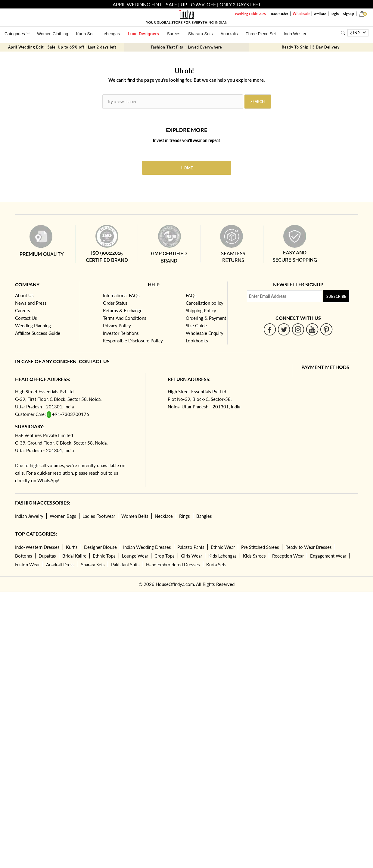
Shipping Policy (201, 310)
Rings (185, 516)
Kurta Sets (216, 565)
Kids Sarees (254, 556)
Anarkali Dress (60, 565)
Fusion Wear (27, 565)
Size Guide (196, 325)
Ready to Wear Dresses (309, 547)
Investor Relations (121, 333)
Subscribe (336, 296)
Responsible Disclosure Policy (133, 341)
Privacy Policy (117, 325)
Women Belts (135, 516)
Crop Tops (165, 556)
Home (187, 168)
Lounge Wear (135, 556)
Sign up (349, 14)
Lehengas (111, 34)
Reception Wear (288, 556)
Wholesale (301, 14)
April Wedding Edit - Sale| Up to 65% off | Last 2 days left (62, 47)
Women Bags (63, 516)
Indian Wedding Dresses (147, 547)
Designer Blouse (100, 547)
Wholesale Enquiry (205, 333)
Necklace (164, 516)
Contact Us (26, 318)
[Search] (343, 33)
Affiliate (320, 14)
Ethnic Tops (104, 556)
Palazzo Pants (191, 547)
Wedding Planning (33, 325)
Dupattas (47, 556)
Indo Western (296, 34)
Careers (23, 310)
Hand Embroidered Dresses (173, 565)
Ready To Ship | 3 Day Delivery (311, 47)
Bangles (204, 516)
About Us (24, 295)
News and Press (31, 303)
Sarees (173, 34)
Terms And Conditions (125, 318)
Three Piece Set (261, 34)
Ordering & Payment (206, 318)
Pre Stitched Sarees (260, 547)
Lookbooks (197, 341)
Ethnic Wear (223, 547)
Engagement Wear (328, 556)
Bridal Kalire (74, 556)
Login (335, 14)
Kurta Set (85, 34)
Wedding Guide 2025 (250, 14)
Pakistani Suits (125, 565)
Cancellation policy (205, 303)
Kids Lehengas (222, 556)
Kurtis (72, 547)
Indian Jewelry (29, 516)
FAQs (191, 295)
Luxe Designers (143, 34)
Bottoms (24, 556)
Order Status (115, 303)
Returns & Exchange (123, 310)
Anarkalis (229, 34)
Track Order (279, 14)
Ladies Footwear (99, 516)
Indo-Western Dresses (37, 547)
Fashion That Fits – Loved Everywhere (186, 47)
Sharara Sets (200, 34)
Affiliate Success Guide (38, 333)
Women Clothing (53, 34)
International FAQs (121, 295)
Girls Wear (191, 556)
